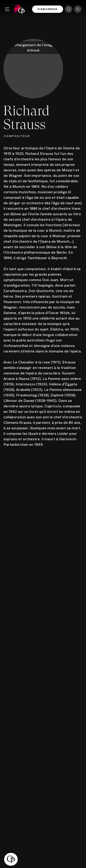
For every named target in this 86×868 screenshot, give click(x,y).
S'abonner (48, 9)
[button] (11, 859)
